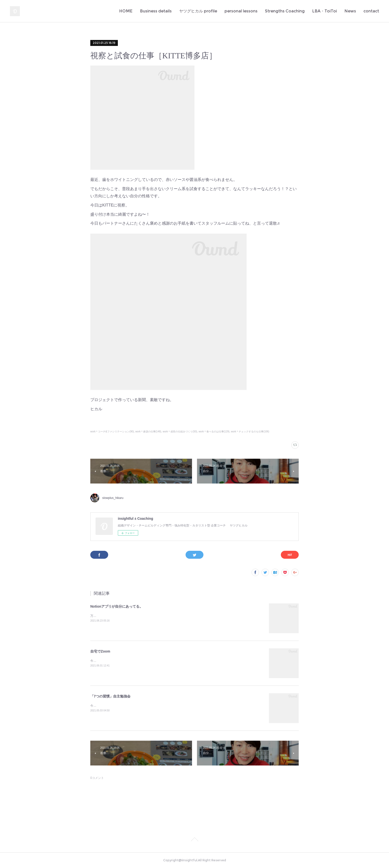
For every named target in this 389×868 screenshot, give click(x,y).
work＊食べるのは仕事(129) (214, 432)
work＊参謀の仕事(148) (148, 432)
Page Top (194, 840)
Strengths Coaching (285, 11)
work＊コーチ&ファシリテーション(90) (112, 432)
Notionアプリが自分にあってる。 (117, 606)
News (350, 11)
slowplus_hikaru (113, 498)
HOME (126, 11)
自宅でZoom (100, 651)
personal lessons (241, 11)
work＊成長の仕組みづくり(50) (180, 432)
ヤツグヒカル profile (198, 11)
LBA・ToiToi (324, 11)
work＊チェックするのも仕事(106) (250, 432)
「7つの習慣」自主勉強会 (110, 696)
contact (371, 11)
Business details (156, 11)
